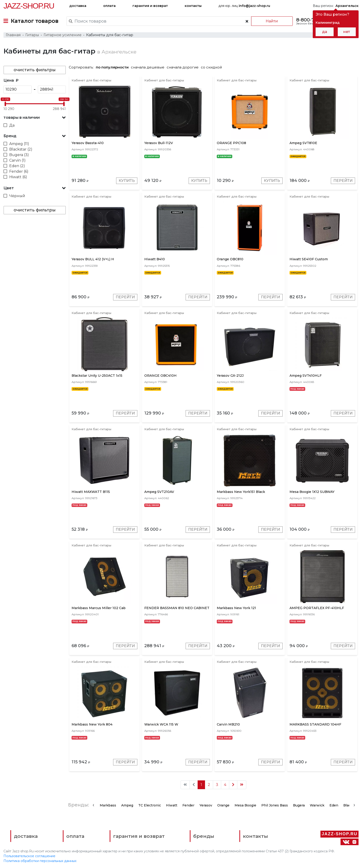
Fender (188, 805)
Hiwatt (172, 805)
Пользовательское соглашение (29, 856)
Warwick (317, 805)
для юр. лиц (244, 6)
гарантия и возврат (150, 6)
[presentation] (93, 805)
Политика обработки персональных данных (40, 861)
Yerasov (206, 805)
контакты (193, 6)
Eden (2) (17, 166)
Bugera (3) (19, 155)
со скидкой (211, 67)
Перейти (343, 181)
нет (347, 32)
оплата (109, 6)
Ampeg (127, 805)
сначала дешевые (148, 67)
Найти (272, 21)
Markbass (108, 805)
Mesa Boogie (245, 805)
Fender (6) (19, 171)
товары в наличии (22, 117)
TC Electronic (150, 805)
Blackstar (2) (21, 149)
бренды (204, 836)
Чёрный (17, 196)
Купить (127, 181)
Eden (334, 805)
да (325, 32)
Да (12, 125)
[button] (35, 118)
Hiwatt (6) (18, 177)
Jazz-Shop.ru (29, 6)
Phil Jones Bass (275, 805)
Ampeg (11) (19, 144)
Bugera (299, 805)
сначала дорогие (183, 67)
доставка (78, 6)
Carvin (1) (17, 160)
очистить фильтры (35, 70)
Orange (223, 805)
